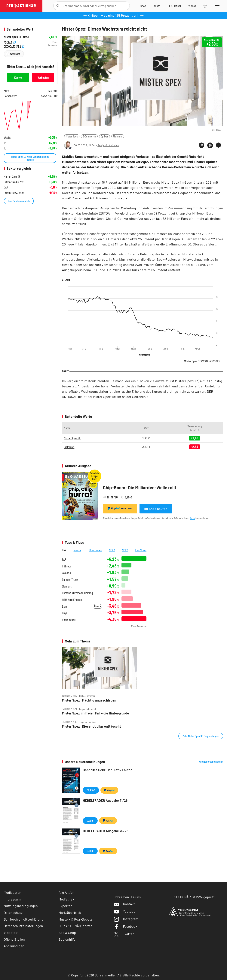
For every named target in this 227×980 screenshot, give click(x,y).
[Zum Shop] (143, 6)
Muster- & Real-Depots (76, 919)
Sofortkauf (120, 508)
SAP (64, 559)
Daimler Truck (70, 580)
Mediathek (66, 899)
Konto (192, 518)
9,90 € (90, 821)
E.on (64, 606)
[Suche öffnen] (58, 6)
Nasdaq (78, 550)
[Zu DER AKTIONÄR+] (174, 6)
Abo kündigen (14, 946)
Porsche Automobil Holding (77, 593)
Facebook (125, 926)
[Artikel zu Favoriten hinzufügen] (218, 145)
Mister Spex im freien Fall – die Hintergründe (95, 713)
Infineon (67, 566)
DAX (64, 550)
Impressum (12, 899)
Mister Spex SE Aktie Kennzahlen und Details (30, 158)
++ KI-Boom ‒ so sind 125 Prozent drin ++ (113, 15)
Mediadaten (12, 892)
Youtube (124, 911)
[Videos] (192, 6)
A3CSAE (10, 42)
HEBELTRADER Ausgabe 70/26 (106, 831)
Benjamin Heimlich (108, 145)
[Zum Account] (157, 6)
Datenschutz (13, 912)
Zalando (66, 573)
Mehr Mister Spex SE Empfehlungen (201, 736)
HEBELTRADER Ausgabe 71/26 (105, 800)
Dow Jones (96, 550)
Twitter (124, 934)
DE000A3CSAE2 (14, 46)
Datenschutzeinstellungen (23, 926)
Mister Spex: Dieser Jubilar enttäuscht (91, 726)
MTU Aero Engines (72, 600)
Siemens (67, 586)
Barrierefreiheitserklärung (24, 919)
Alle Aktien (67, 892)
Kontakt (124, 904)
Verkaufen (43, 77)
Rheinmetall (69, 620)
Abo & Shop (67, 933)
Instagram (126, 919)
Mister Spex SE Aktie (16, 37)
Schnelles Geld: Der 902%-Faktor (107, 770)
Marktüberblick (70, 912)
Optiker (104, 136)
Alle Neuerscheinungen (211, 762)
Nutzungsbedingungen (21, 906)
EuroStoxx (141, 550)
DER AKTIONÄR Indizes (75, 926)
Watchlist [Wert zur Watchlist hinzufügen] (15, 54)
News (97, 606)
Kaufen (18, 77)
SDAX (125, 550)
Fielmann (118, 136)
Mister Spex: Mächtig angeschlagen (89, 700)
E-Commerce (89, 136)
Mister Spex (72, 136)
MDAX (112, 550)
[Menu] (217, 6)
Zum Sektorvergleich (19, 201)
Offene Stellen (14, 939)
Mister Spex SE (202, 361)
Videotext (11, 933)
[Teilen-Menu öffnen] (201, 145)
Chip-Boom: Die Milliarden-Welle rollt (140, 487)
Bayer (65, 613)
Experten (66, 906)
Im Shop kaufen (156, 509)
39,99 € (91, 790)
